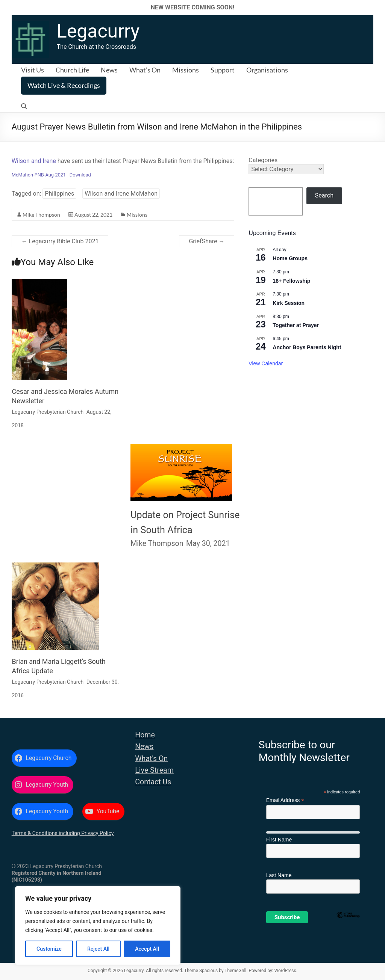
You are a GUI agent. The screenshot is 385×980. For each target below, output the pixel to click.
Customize (49, 949)
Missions (186, 70)
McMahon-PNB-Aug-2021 (39, 175)
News (109, 70)
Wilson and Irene (34, 161)
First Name (279, 840)
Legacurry (98, 31)
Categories (263, 160)
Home (145, 735)
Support (223, 70)
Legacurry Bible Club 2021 (60, 241)
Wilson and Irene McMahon (121, 194)
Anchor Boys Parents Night (307, 347)
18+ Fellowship (291, 281)
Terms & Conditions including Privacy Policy (63, 833)
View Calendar (266, 363)
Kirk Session (289, 303)
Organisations (267, 70)
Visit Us (33, 70)
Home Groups (290, 258)
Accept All (147, 949)
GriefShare (207, 241)
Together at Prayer (296, 325)
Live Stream (154, 770)
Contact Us (153, 782)
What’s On (145, 70)
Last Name (279, 875)
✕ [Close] (377, 7)
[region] (98, 926)
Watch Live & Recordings (64, 85)
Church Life (72, 70)
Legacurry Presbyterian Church (48, 412)
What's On (151, 759)
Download (80, 175)
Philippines (59, 194)
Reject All (98, 949)
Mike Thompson (41, 215)
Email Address (285, 800)
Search (324, 195)
